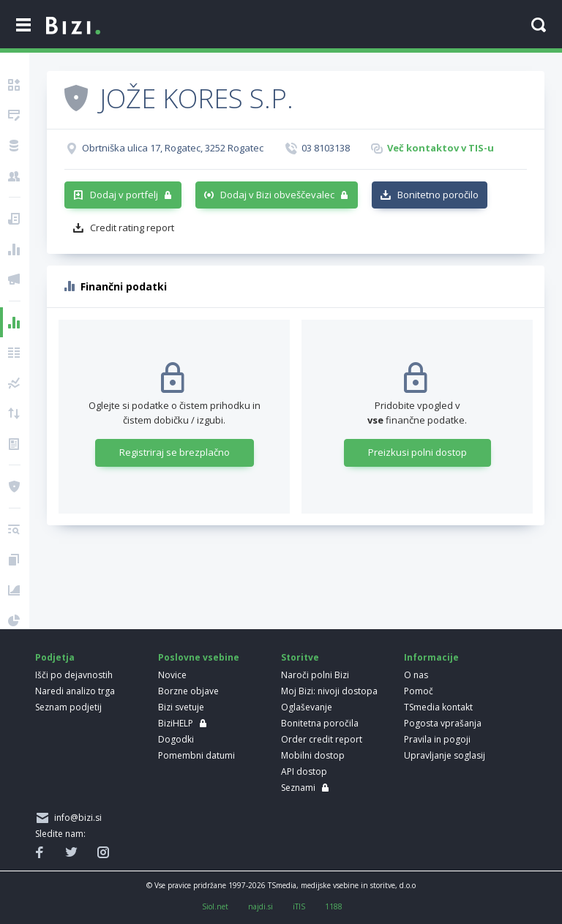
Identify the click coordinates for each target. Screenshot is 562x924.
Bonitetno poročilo (438, 195)
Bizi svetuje (181, 707)
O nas (416, 675)
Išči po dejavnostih (74, 675)
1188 (334, 906)
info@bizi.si (76, 818)
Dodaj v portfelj (124, 195)
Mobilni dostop (313, 755)
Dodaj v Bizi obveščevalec (277, 195)
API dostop (304, 771)
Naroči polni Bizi (315, 675)
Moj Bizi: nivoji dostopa (329, 691)
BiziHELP (176, 723)
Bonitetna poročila (320, 723)
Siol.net (215, 906)
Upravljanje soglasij (445, 755)
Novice (172, 675)
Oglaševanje (307, 707)
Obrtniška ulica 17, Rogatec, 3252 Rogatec (173, 148)
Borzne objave (188, 691)
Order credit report (322, 739)
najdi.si (261, 906)
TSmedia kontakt (438, 707)
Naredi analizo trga (75, 691)
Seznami (298, 788)
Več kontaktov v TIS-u (441, 148)
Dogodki (176, 739)
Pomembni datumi (196, 755)
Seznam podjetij (68, 707)
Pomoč (419, 691)
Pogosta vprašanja (443, 723)
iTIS (299, 906)
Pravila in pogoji (437, 739)
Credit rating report (132, 228)
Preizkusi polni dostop (417, 452)
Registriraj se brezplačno (175, 452)
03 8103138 (326, 148)
